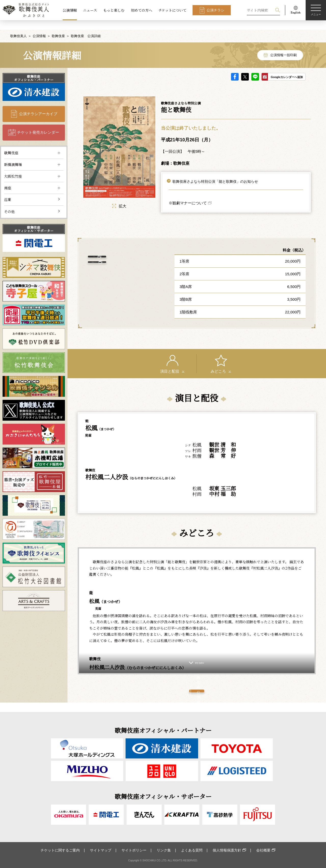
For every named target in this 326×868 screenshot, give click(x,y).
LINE (255, 67)
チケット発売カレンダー (38, 123)
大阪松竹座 (13, 167)
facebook (235, 67)
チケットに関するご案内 (60, 850)
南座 (8, 178)
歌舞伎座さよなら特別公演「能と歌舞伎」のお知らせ (215, 172)
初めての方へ (142, 10)
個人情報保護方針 (227, 850)
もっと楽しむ (114, 10)
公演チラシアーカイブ (38, 104)
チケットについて (172, 10)
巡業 (8, 190)
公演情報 (70, 10)
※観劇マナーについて (188, 194)
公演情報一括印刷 (283, 46)
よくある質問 (192, 850)
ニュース (90, 10)
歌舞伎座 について (123, 269)
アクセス (123, 253)
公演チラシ (215, 10)
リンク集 (164, 850)
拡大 (119, 196)
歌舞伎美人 (18, 27)
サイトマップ (101, 850)
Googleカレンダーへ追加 (287, 68)
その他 (9, 202)
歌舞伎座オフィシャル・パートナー (34, 69)
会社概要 (263, 850)
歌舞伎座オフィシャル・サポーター (34, 220)
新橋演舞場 (13, 155)
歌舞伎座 (58, 27)
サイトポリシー (134, 850)
